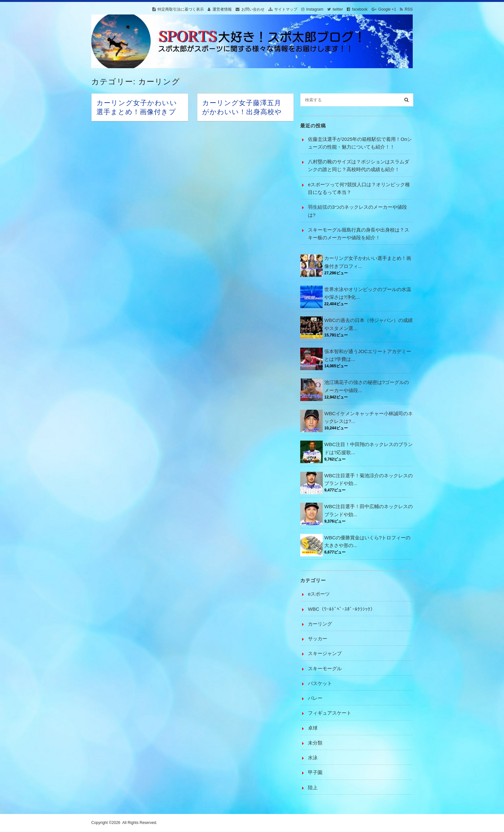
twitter (338, 9)
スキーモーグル (325, 668)
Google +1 (387, 9)
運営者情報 (222, 9)
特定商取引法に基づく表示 (181, 9)
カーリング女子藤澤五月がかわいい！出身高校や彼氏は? (242, 112)
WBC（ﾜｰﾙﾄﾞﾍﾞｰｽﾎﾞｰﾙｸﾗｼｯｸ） (342, 609)
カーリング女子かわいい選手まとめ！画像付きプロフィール (137, 112)
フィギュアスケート (330, 713)
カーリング (320, 624)
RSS (409, 9)
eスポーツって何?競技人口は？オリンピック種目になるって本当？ (359, 188)
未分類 (315, 743)
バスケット (320, 683)
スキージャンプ (325, 653)
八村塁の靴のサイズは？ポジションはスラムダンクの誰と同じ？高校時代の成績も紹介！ (359, 165)
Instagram (315, 9)
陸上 (313, 787)
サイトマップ (286, 9)
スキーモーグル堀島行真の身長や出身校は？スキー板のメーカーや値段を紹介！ (359, 234)
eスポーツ (319, 594)
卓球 (313, 728)
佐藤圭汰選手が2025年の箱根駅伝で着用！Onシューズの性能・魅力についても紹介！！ (360, 143)
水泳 (313, 758)
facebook (360, 9)
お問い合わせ (253, 9)
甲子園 (315, 772)
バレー (315, 698)
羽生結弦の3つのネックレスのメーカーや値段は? (357, 211)
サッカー (318, 639)
